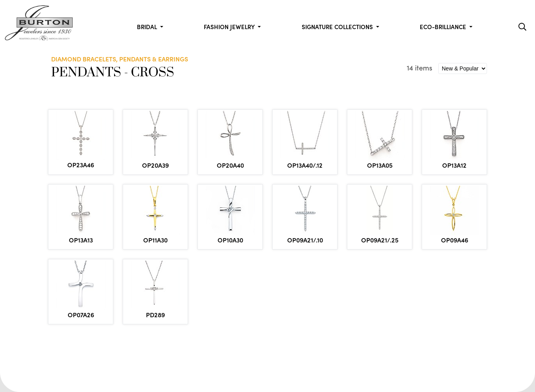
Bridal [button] (148, 27)
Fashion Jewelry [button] (230, 27)
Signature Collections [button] (338, 27)
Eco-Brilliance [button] (444, 27)
